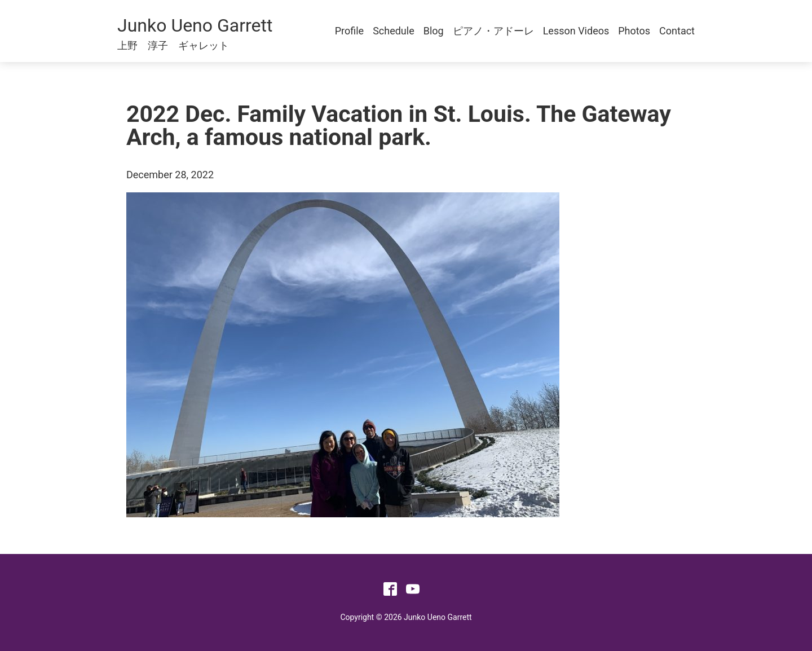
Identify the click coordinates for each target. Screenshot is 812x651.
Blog (434, 31)
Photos (634, 31)
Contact (677, 31)
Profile (349, 31)
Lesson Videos (576, 31)
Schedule (394, 31)
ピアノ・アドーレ (493, 31)
